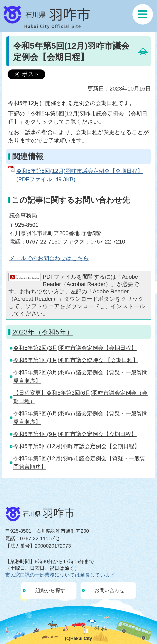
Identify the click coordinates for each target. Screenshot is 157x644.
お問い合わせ (110, 590)
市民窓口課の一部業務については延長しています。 (63, 575)
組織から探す (50, 590)
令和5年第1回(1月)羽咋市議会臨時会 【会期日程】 (76, 360)
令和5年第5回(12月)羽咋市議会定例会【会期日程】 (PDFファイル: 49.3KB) (80, 175)
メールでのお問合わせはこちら (49, 258)
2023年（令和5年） (43, 332)
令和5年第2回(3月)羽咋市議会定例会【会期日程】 (75, 348)
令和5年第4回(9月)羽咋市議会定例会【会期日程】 (75, 434)
